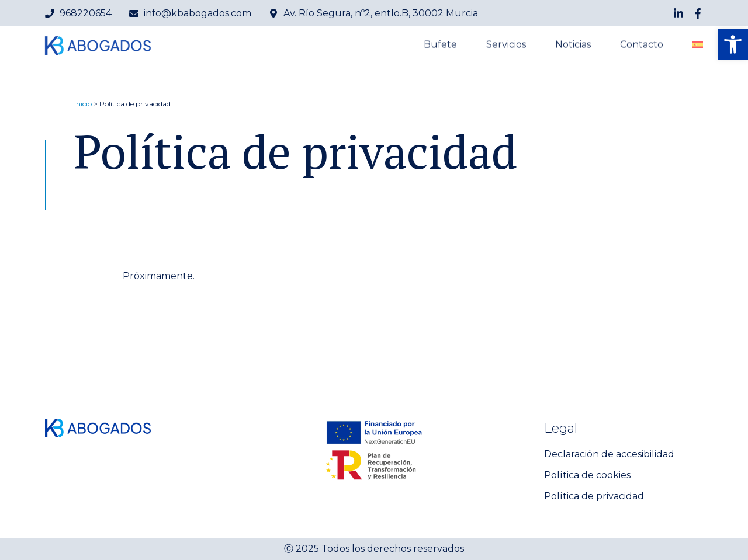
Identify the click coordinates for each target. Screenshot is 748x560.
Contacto (642, 46)
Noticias (573, 46)
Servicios (506, 46)
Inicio (83, 104)
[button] (733, 44)
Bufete (440, 46)
